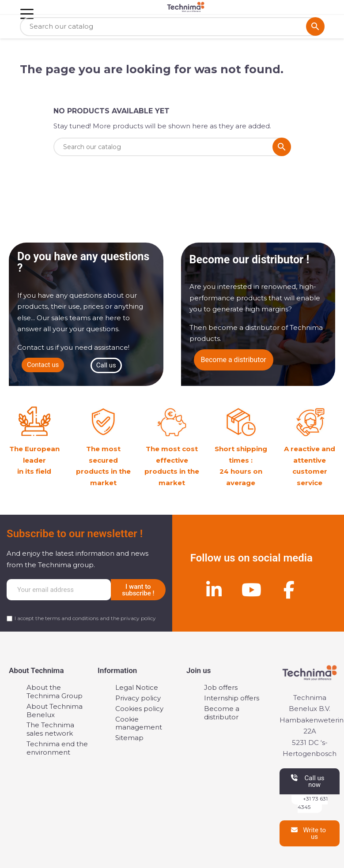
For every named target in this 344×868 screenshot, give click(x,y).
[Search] (172, 27)
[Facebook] (289, 590)
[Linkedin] (214, 590)
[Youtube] (251, 590)
